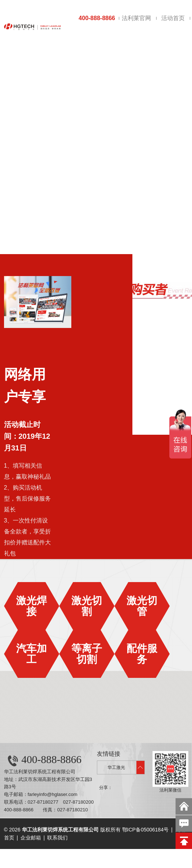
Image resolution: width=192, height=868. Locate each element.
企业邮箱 (31, 838)
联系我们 (57, 838)
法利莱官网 (136, 18)
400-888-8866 (97, 18)
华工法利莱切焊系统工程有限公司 (40, 772)
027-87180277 (43, 802)
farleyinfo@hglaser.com (53, 794)
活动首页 (173, 18)
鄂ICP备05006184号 (146, 830)
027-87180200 (78, 802)
